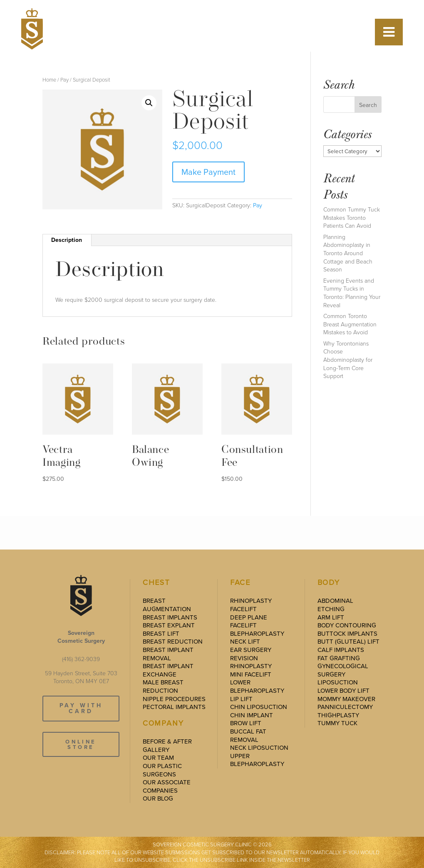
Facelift (243, 609)
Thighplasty (338, 715)
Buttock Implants (347, 634)
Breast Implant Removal (168, 654)
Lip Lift (241, 699)
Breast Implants (170, 617)
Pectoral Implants (174, 707)
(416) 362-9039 (81, 659)
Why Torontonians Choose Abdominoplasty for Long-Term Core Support (348, 360)
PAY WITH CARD (81, 708)
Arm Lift (331, 617)
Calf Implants (341, 650)
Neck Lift (245, 642)
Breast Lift (161, 634)
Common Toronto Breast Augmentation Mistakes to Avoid (350, 324)
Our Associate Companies (167, 786)
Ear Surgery (251, 650)
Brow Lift (246, 723)
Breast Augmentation (167, 605)
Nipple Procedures (174, 699)
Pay (64, 80)
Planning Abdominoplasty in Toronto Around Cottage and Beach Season (348, 253)
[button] (149, 103)
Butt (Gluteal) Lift (348, 642)
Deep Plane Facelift (249, 622)
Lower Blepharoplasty (257, 686)
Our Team (158, 758)
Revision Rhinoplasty (251, 662)
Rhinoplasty (251, 601)
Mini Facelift (251, 674)
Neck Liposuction (259, 748)
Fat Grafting (339, 658)
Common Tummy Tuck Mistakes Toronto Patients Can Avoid (352, 218)
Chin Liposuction (259, 707)
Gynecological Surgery (343, 670)
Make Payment (208, 172)
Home (49, 80)
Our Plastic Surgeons (162, 770)
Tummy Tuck (337, 723)
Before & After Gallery (167, 746)
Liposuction (338, 682)
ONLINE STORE (81, 744)
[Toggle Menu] (389, 32)
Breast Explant (169, 625)
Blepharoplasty (257, 634)
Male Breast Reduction (163, 686)
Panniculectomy (345, 707)
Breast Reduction (173, 642)
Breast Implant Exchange (168, 670)
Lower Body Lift (343, 691)
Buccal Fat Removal (248, 736)
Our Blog (158, 798)
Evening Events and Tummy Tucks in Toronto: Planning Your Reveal (352, 293)
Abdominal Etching (335, 605)
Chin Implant (252, 715)
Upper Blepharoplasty (257, 760)
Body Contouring (347, 625)
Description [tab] (67, 240)
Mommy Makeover (346, 699)
